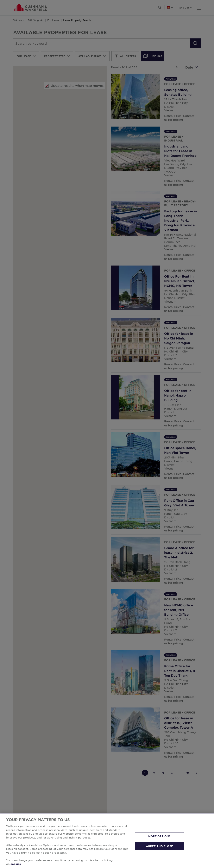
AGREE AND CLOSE (159, 846)
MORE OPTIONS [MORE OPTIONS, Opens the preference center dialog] (160, 836)
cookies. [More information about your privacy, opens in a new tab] (16, 864)
